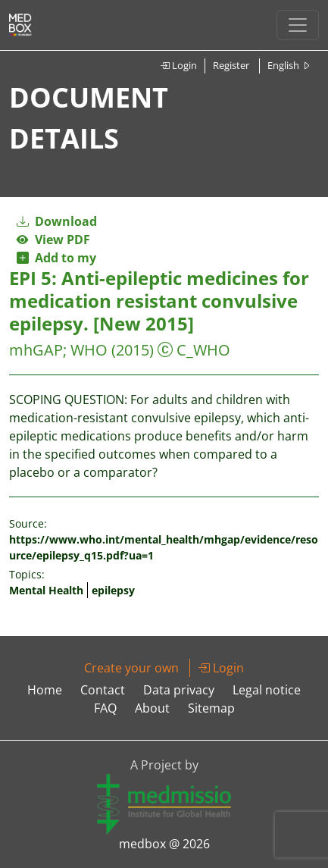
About (152, 708)
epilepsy (113, 590)
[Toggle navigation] (298, 25)
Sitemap (211, 708)
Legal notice (267, 690)
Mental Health (46, 590)
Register (231, 65)
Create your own (131, 668)
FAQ (105, 708)
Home (45, 690)
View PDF (53, 240)
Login (178, 65)
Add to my (56, 258)
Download (57, 221)
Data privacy (179, 690)
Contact (103, 690)
